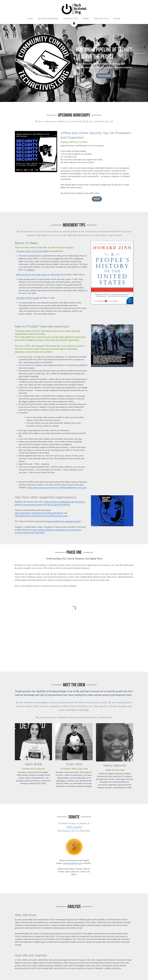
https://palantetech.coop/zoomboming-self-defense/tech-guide (41, 516)
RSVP (97, 199)
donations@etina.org (72, 863)
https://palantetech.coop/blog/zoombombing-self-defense (39, 513)
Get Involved (104, 76)
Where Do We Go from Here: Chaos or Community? (38, 275)
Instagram (31, 270)
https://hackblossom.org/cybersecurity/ (64, 521)
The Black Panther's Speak (27, 298)
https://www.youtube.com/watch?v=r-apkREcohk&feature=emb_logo (57, 487)
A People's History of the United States (32, 251)
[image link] (74, 847)
